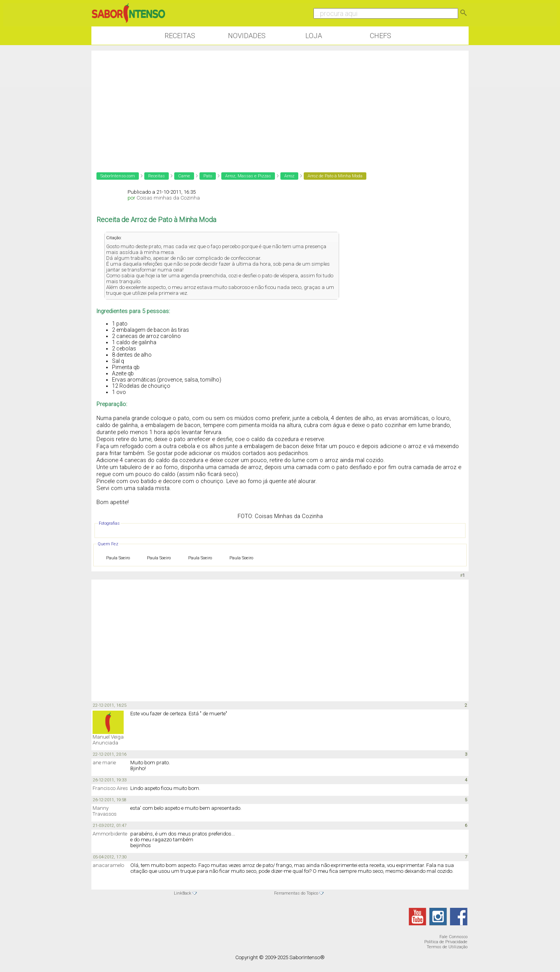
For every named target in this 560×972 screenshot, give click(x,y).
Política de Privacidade (446, 942)
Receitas (180, 36)
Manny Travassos (105, 811)
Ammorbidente (110, 834)
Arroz (289, 176)
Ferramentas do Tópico (296, 893)
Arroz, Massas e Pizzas (248, 176)
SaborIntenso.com (118, 176)
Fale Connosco (453, 937)
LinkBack (183, 893)
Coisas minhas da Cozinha (168, 198)
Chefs (381, 36)
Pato (208, 176)
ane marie (104, 763)
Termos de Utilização (447, 947)
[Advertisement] (280, 105)
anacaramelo (108, 865)
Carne (184, 176)
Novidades (247, 36)
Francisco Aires (110, 788)
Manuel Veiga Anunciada (108, 740)
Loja (314, 36)
